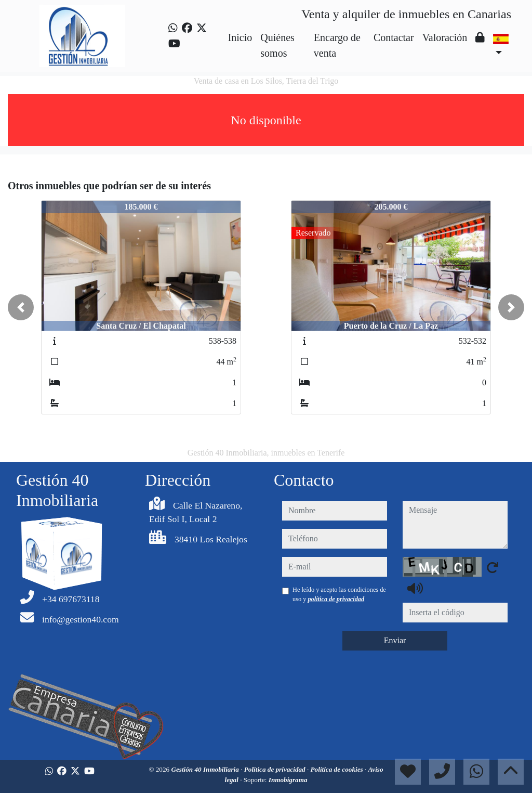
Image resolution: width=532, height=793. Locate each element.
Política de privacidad (276, 769)
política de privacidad (336, 599)
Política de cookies (338, 769)
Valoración (445, 37)
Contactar (394, 37)
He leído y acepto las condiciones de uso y (339, 594)
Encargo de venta (337, 45)
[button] (21, 307)
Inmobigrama (288, 780)
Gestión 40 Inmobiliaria (206, 769)
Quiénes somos (277, 45)
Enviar (395, 640)
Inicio (240, 37)
